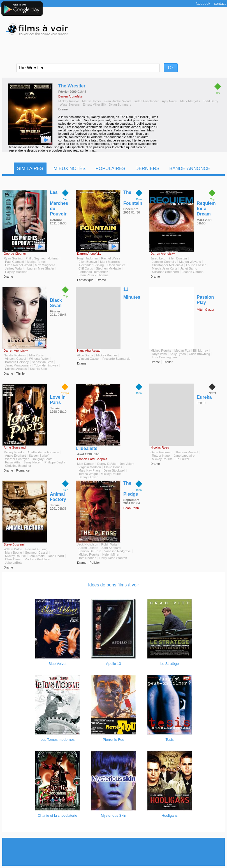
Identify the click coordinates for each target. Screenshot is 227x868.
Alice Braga (85, 355)
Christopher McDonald (167, 265)
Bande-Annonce (190, 169)
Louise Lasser (196, 265)
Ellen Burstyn (88, 262)
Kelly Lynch (178, 354)
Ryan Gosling (13, 258)
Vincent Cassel (15, 359)
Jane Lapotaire (184, 456)
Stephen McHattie (108, 268)
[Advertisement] (113, 852)
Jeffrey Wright (15, 268)
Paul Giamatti (14, 262)
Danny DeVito (107, 464)
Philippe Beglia (55, 462)
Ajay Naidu (170, 101)
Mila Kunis (36, 355)
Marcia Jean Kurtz (165, 268)
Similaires (30, 169)
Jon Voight (127, 464)
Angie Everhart (15, 456)
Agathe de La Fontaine (43, 452)
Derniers (147, 169)
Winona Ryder (39, 359)
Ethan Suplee (116, 265)
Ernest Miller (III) (94, 105)
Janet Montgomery (18, 365)
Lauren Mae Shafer (41, 268)
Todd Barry (210, 101)
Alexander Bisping (91, 265)
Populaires (110, 169)
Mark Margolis (190, 101)
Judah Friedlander (146, 101)
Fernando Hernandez (93, 272)
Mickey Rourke (69, 101)
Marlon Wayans (190, 262)
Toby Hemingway (46, 365)
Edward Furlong (37, 549)
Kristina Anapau (16, 369)
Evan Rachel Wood (117, 101)
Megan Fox (182, 351)
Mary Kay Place (89, 470)
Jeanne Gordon (193, 272)
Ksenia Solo (38, 369)
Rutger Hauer (161, 456)
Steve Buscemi (14, 544)
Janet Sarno (189, 268)
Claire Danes (113, 467)
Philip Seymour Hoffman (42, 258)
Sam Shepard (111, 548)
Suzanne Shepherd (165, 272)
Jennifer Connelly (164, 262)
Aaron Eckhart (88, 548)
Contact (220, 4)
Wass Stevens (70, 105)
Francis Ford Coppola (92, 459)
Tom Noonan (87, 558)
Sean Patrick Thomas (93, 275)
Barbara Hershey (17, 362)
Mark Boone (13, 553)
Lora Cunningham (164, 357)
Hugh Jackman (88, 258)
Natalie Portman (15, 355)
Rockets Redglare (37, 559)
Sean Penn (131, 508)
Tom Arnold (37, 556)
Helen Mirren (111, 554)
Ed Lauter (183, 459)
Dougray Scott (42, 459)
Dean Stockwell (114, 470)
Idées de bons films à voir (113, 585)
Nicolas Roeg (160, 447)
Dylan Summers (120, 105)
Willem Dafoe (13, 549)
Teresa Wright (88, 474)
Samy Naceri (33, 462)
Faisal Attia (13, 462)
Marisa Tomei (91, 101)
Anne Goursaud (15, 447)
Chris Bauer (13, 559)
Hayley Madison (16, 272)
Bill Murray (201, 351)
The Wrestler (72, 86)
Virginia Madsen (90, 467)
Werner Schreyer (17, 459)
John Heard (56, 556)
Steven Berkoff (39, 456)
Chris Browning (200, 354)
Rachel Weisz (111, 258)
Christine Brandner (18, 466)
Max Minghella (45, 265)
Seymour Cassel (36, 553)
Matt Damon (86, 464)
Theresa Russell (187, 452)
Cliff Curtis (86, 268)
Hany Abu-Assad (89, 351)
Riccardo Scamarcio (116, 359)
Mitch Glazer (206, 310)
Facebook (203, 4)
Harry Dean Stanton (113, 558)
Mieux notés (70, 169)
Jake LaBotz (14, 563)
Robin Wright (110, 544)
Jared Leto (158, 258)
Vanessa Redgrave (117, 551)
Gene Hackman (161, 452)
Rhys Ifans (159, 354)
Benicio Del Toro (90, 551)
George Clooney (15, 254)
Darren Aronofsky (70, 96)
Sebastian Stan (43, 362)
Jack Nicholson (88, 544)
